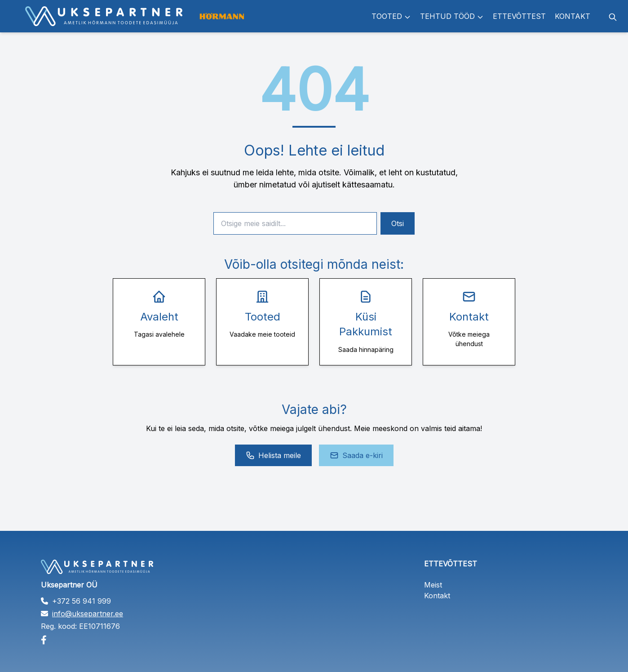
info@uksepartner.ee (88, 614)
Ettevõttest (519, 16)
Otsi (398, 223)
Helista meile (273, 455)
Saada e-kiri (356, 455)
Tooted (391, 16)
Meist (433, 585)
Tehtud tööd (452, 16)
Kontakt (573, 16)
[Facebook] (122, 640)
